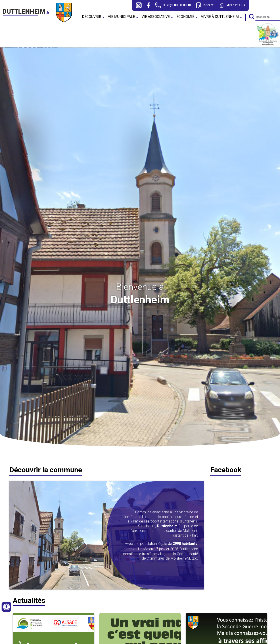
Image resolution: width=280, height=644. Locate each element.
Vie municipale (121, 17)
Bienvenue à (140, 287)
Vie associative (156, 17)
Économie (185, 17)
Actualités (29, 600)
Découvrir (92, 17)
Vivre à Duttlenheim (220, 17)
